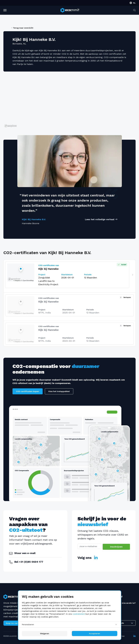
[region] (69, 101)
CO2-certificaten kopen (28, 391)
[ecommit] (70, 10)
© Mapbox (17, 313)
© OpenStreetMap (27, 313)
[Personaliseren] (70, 625)
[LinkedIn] (96, 558)
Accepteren (94, 633)
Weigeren (45, 633)
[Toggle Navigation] (5, 10)
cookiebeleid (79, 614)
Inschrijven (116, 547)
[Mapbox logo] (11, 126)
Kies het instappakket (59, 391)
